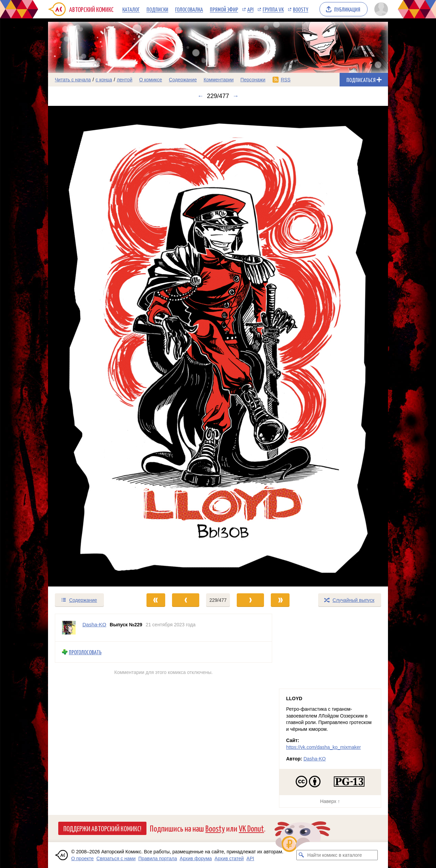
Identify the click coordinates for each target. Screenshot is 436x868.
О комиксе (150, 80)
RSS (286, 80)
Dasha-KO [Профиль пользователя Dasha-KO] (94, 624)
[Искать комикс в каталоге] (301, 855)
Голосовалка (189, 9)
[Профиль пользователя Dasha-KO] (69, 628)
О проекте (82, 858)
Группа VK (273, 9)
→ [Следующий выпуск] (236, 96)
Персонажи (253, 80)
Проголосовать (85, 652)
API (250, 9)
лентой (125, 80)
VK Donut (251, 828)
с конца (104, 80)
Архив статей (229, 858)
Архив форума (196, 858)
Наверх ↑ (330, 801)
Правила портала (158, 858)
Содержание (183, 80)
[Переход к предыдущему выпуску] (91, 346)
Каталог (131, 9)
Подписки (157, 9)
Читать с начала (73, 80)
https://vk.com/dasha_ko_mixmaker (323, 747)
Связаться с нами (116, 858)
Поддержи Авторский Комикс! (102, 828)
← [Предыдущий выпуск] (200, 96)
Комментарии (219, 80)
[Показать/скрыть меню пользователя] (380, 9)
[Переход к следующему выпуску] (218, 346)
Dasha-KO (315, 759)
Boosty (301, 9)
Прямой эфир (224, 9)
